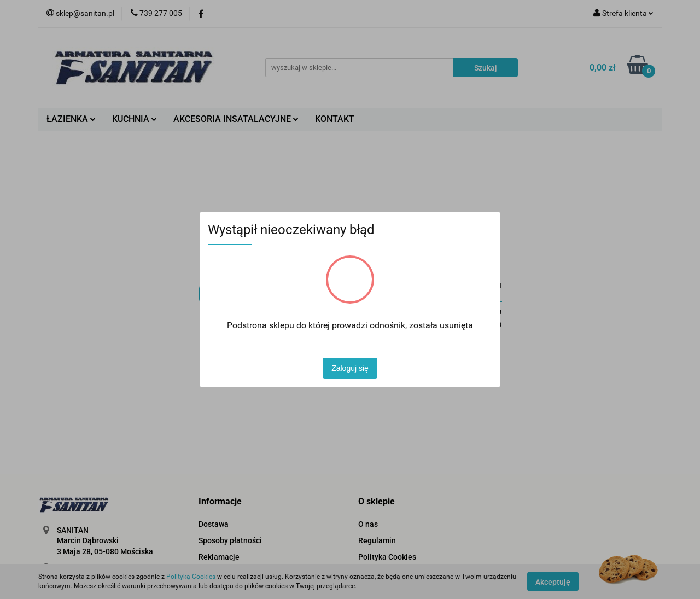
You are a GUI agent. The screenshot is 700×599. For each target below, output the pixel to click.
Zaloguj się (350, 368)
